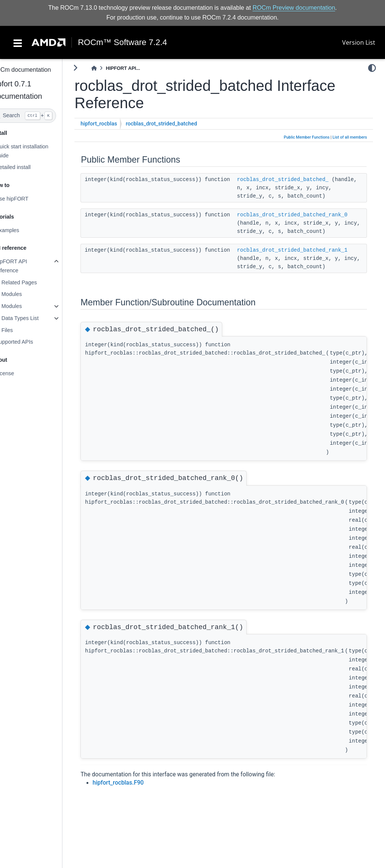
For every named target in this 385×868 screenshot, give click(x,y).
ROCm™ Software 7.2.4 (122, 42)
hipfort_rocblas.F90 (133, 783)
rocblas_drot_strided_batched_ (297, 180)
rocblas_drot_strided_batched (176, 124)
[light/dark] (372, 68)
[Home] (109, 68)
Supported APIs (29, 342)
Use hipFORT (26, 199)
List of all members (350, 137)
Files (21, 330)
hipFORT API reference (26, 266)
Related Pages (33, 282)
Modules (26, 294)
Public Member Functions (307, 137)
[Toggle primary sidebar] (90, 68)
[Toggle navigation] (18, 42)
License (19, 373)
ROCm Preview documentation (294, 8)
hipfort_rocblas (113, 124)
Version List (359, 42)
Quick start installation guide (36, 151)
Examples (22, 230)
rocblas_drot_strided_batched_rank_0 (307, 215)
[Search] (38, 116)
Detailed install (27, 167)
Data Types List (34, 318)
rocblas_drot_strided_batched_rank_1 (307, 250)
